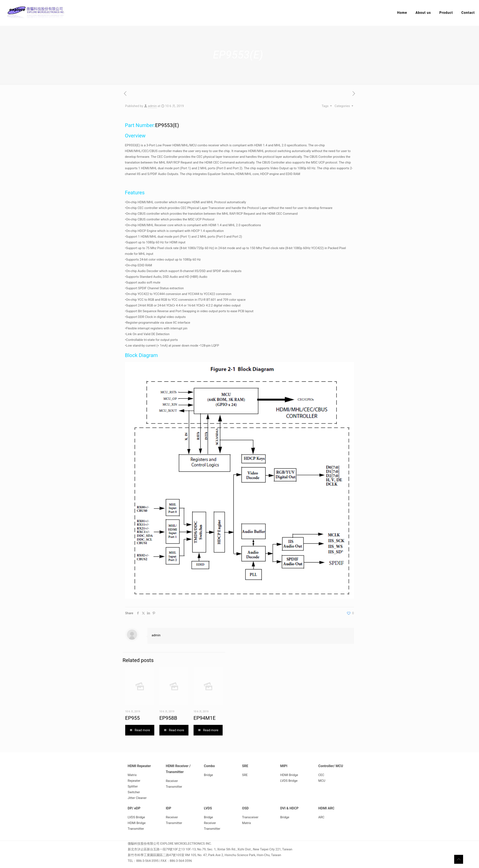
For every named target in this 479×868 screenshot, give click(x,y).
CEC (321, 775)
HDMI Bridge (289, 775)
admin (152, 106)
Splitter (133, 786)
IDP (168, 808)
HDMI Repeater (139, 766)
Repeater (134, 781)
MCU (322, 781)
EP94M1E (205, 718)
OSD (245, 808)
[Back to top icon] (459, 859)
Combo (209, 766)
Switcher (134, 792)
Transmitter (174, 787)
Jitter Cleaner (137, 798)
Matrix (132, 775)
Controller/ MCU (331, 766)
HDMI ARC (326, 808)
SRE (245, 766)
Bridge (209, 775)
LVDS (208, 808)
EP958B (168, 718)
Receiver (172, 781)
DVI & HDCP (289, 808)
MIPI (284, 766)
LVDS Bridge (289, 781)
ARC (321, 817)
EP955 (133, 718)
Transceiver (250, 817)
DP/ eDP (134, 808)
